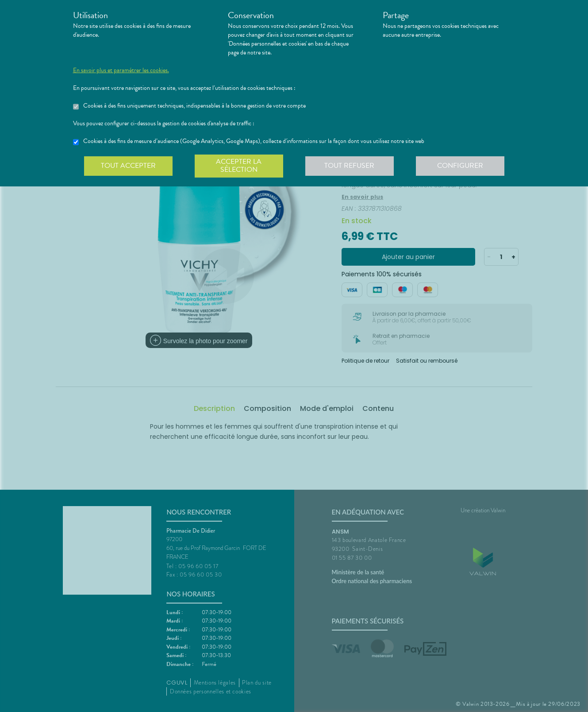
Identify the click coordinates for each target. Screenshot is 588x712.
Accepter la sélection (239, 166)
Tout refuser (349, 166)
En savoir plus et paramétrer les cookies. (121, 70)
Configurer (460, 166)
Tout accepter (128, 166)
